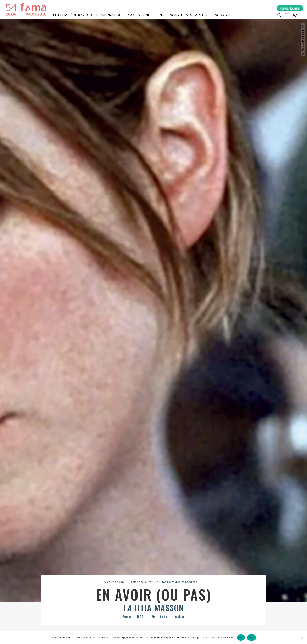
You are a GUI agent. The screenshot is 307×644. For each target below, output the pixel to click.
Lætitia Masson (154, 608)
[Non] (302, 638)
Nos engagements (176, 15)
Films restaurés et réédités (178, 582)
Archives (203, 15)
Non (252, 637)
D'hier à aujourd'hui (143, 582)
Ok (241, 637)
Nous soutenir (228, 15)
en (299, 15)
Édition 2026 (82, 15)
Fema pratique (110, 15)
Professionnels (141, 15)
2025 (123, 582)
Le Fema (60, 15)
